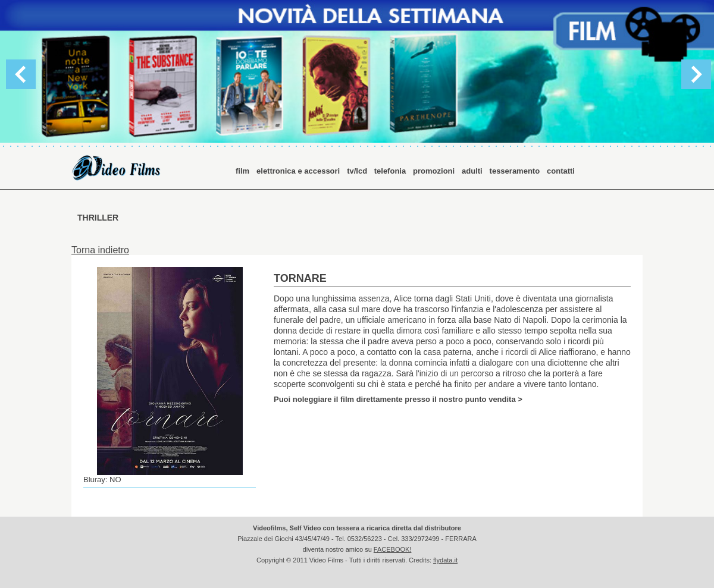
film (242, 171)
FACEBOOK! (393, 549)
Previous (21, 74)
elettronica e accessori (298, 171)
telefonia (390, 171)
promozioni (434, 171)
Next (696, 74)
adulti (472, 171)
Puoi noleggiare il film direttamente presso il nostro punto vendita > (398, 399)
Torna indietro (100, 250)
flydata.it (445, 560)
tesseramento (515, 171)
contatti (561, 171)
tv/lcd (358, 171)
